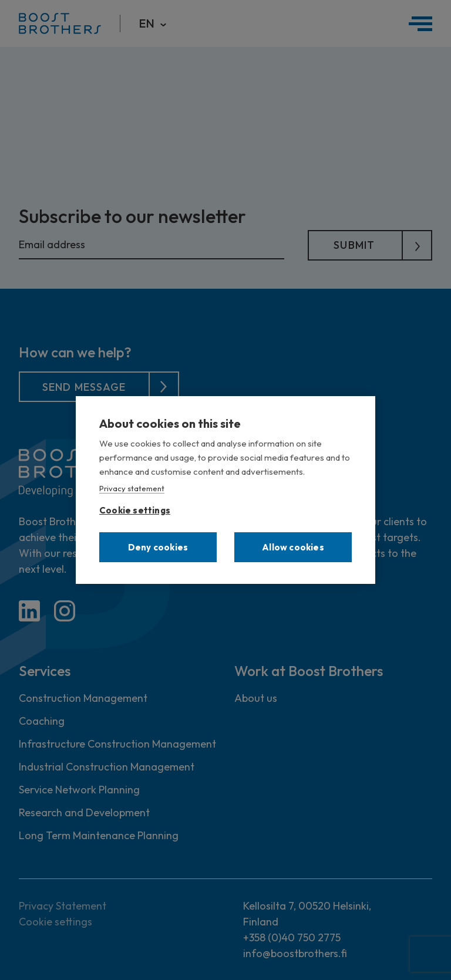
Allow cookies (293, 547)
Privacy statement (132, 488)
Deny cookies (158, 547)
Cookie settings (135, 508)
